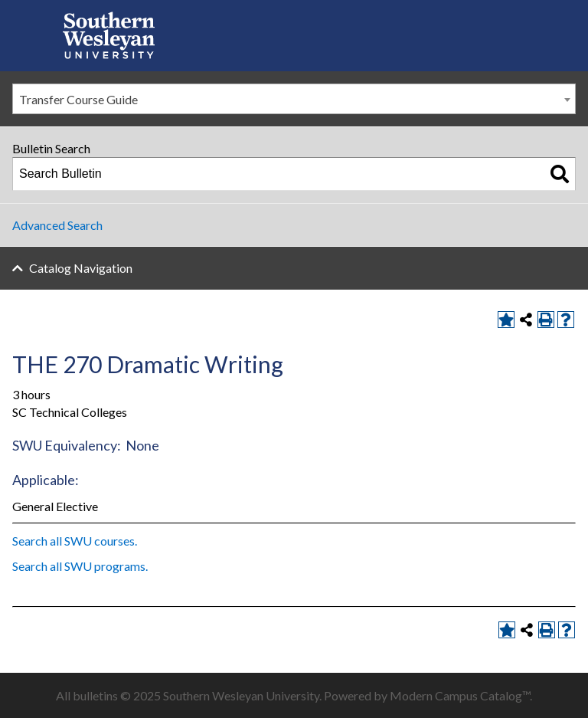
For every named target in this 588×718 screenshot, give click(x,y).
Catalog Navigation (81, 268)
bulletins (95, 695)
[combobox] (294, 99)
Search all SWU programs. (80, 566)
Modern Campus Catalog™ (460, 695)
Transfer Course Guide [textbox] (78, 99)
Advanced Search (57, 225)
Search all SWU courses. (75, 541)
